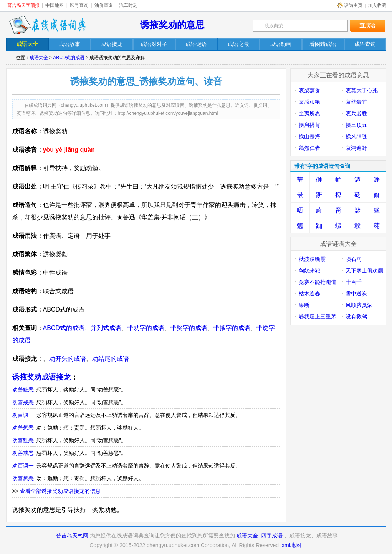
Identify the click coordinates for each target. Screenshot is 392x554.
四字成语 (272, 536)
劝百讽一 (23, 415)
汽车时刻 (128, 5)
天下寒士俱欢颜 (364, 270)
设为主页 (353, 5)
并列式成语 (106, 328)
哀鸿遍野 (356, 148)
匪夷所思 (309, 113)
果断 (304, 305)
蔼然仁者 (309, 148)
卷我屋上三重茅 (318, 317)
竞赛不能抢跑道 (318, 282)
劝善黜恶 (23, 390)
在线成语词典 (47, 25)
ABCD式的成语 (69, 58)
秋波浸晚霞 (312, 259)
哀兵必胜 (356, 113)
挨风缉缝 (356, 136)
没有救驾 (356, 317)
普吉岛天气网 (72, 536)
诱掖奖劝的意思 (172, 25)
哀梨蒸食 (309, 90)
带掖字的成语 (232, 328)
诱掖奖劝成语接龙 (41, 377)
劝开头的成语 (68, 359)
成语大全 (39, 58)
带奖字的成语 (189, 328)
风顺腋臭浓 (359, 305)
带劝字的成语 (146, 328)
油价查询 (104, 5)
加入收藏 (377, 5)
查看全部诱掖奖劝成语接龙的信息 (60, 491)
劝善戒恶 (23, 402)
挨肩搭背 (309, 125)
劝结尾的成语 (111, 359)
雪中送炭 (356, 294)
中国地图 (55, 5)
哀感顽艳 (309, 102)
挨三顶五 (356, 125)
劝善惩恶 (23, 428)
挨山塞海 (309, 136)
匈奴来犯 (309, 270)
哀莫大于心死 (362, 90)
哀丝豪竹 (356, 102)
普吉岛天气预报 (23, 5)
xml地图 (291, 545)
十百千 (354, 282)
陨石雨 (354, 259)
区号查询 (79, 5)
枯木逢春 (309, 294)
